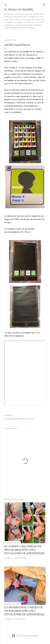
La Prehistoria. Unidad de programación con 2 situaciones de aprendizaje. (25, 611)
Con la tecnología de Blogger (25, 636)
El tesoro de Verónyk (19, 10)
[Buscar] (44, 4)
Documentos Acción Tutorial (23, 419)
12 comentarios (20, 558)
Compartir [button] (8, 415)
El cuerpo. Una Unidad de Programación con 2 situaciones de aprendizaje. (25, 550)
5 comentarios (20, 619)
